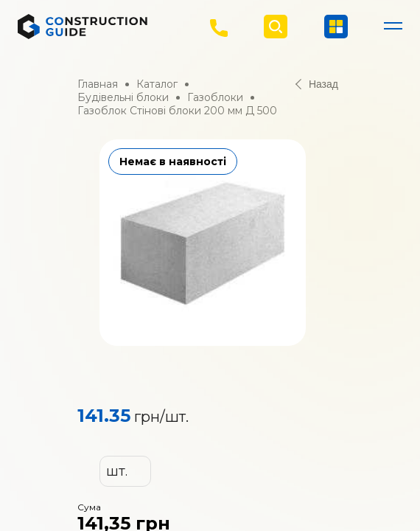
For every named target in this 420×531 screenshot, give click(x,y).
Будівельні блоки (123, 97)
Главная (98, 84)
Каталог (157, 84)
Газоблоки (215, 97)
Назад (317, 84)
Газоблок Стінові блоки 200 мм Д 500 (177, 111)
